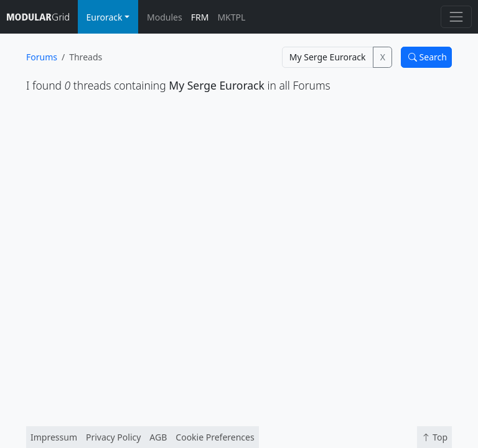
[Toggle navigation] (456, 16)
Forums (42, 57)
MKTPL (231, 17)
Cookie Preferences (215, 437)
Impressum (54, 437)
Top (434, 437)
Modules (165, 17)
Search (428, 57)
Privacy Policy (113, 437)
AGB (158, 437)
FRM (200, 17)
